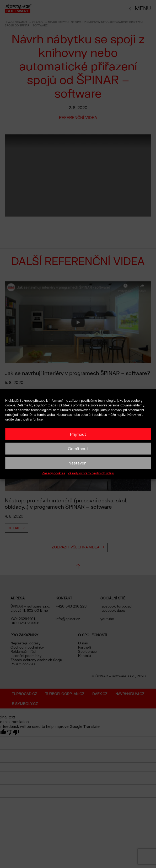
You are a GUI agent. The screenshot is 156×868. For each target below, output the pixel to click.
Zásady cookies (53, 473)
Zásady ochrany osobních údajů (91, 473)
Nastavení (78, 463)
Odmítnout (78, 449)
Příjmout (78, 434)
